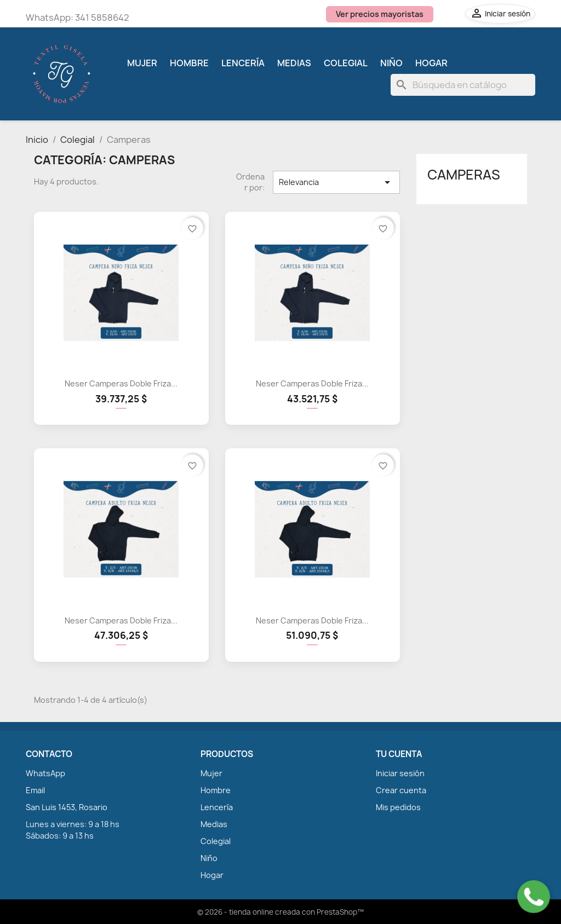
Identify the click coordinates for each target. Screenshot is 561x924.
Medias (294, 63)
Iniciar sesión (400, 773)
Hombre (189, 63)
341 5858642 (102, 18)
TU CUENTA (399, 754)
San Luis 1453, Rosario (67, 807)
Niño (391, 63)
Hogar (431, 63)
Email (35, 790)
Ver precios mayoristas (380, 14)
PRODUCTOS (227, 754)
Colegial (346, 63)
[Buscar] (463, 85)
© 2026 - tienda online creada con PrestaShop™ (280, 912)
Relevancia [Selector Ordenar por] (336, 182)
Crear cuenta (401, 790)
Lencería (243, 63)
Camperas (464, 175)
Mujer (142, 63)
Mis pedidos (398, 807)
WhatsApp (45, 773)
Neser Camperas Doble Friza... (121, 383)
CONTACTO (49, 754)
